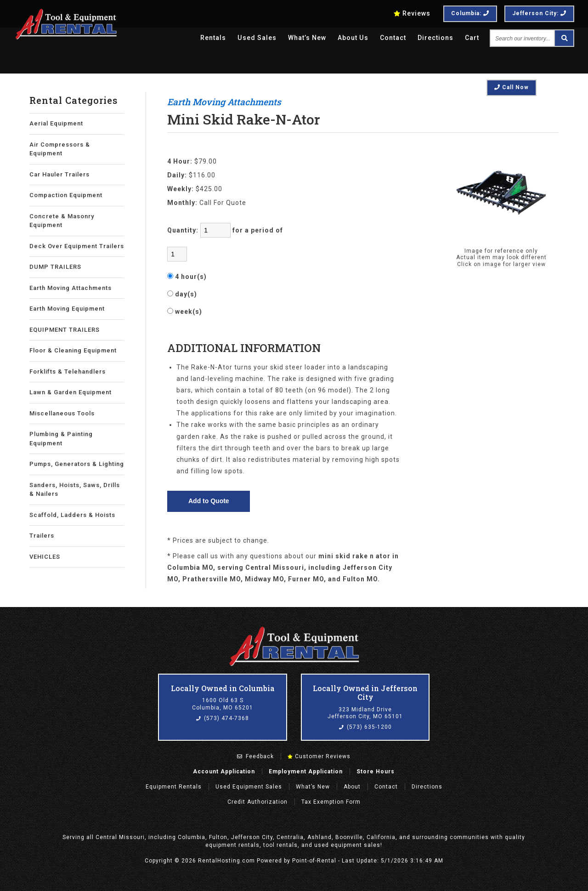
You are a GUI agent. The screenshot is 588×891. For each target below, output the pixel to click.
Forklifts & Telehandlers (68, 372)
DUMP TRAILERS (55, 267)
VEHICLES (45, 557)
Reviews (412, 13)
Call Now (512, 87)
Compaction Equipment (66, 195)
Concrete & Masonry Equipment (62, 221)
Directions (435, 38)
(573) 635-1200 (365, 727)
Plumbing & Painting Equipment (61, 439)
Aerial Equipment (56, 123)
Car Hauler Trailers (59, 174)
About (352, 787)
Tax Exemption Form (331, 802)
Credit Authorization (257, 802)
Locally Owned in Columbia (223, 688)
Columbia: (470, 13)
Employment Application (306, 772)
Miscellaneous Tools (62, 413)
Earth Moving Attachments (71, 288)
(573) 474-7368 (223, 718)
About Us (353, 38)
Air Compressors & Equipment (60, 149)
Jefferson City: (539, 13)
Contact (393, 38)
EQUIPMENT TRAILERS (65, 330)
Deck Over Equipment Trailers (77, 246)
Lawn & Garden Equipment (71, 392)
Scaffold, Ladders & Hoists (72, 515)
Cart (472, 38)
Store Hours (376, 772)
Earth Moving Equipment (67, 309)
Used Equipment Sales (249, 787)
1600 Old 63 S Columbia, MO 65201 (223, 704)
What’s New (308, 38)
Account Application (224, 772)
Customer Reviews (319, 756)
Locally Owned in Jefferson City (365, 692)
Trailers (42, 536)
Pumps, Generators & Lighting (77, 464)
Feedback (255, 756)
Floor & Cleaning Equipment (73, 350)
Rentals (214, 38)
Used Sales (258, 38)
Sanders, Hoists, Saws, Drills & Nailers (75, 490)
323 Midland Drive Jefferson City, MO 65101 (365, 713)
